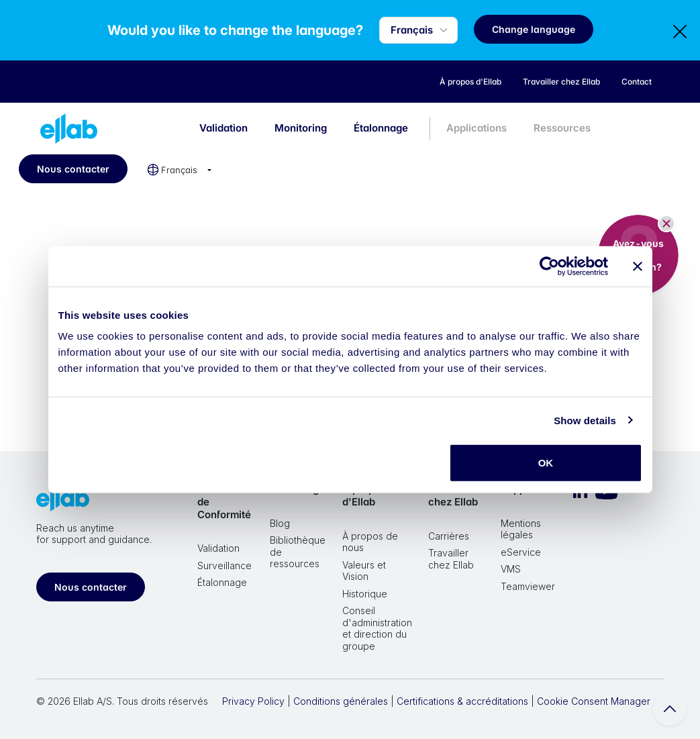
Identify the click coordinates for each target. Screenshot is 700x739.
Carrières (449, 536)
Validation (223, 128)
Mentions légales (521, 529)
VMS (511, 569)
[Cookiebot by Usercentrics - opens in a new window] (549, 266)
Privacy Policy (253, 701)
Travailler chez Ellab (453, 495)
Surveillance (224, 565)
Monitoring (301, 128)
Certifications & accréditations (462, 701)
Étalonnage (381, 128)
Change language (534, 29)
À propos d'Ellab (364, 495)
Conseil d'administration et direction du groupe (377, 628)
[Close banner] (638, 266)
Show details (585, 420)
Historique (365, 594)
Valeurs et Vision (364, 571)
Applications (477, 128)
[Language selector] (418, 31)
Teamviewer (528, 586)
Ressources (562, 128)
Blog (280, 523)
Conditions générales (341, 701)
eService (521, 552)
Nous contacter (73, 169)
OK (546, 463)
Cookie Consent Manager (594, 701)
